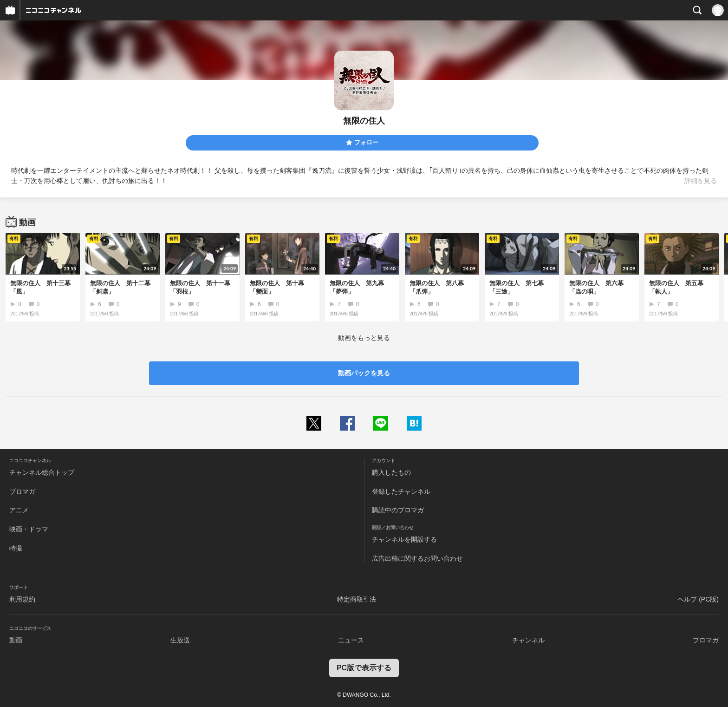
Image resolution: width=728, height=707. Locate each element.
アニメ (19, 510)
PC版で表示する (364, 668)
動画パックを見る (364, 373)
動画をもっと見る (364, 338)
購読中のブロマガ (398, 510)
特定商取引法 (357, 599)
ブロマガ (22, 491)
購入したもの (391, 472)
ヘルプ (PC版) (698, 599)
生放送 (180, 640)
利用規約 (22, 599)
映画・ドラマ (29, 529)
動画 (16, 640)
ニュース (351, 640)
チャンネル (528, 640)
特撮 (16, 548)
